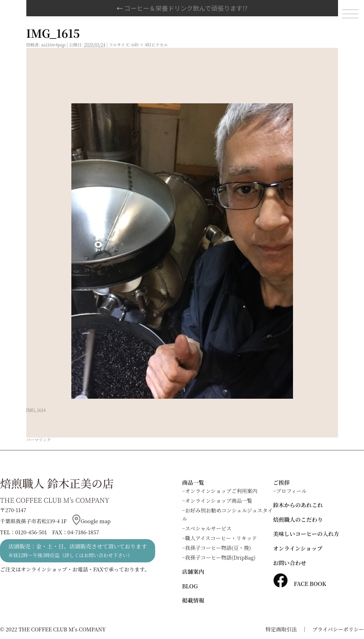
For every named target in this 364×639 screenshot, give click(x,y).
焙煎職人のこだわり (298, 520)
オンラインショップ (298, 548)
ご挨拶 (281, 482)
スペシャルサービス (208, 528)
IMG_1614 (36, 410)
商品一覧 (193, 482)
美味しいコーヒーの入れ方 (306, 534)
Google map (91, 521)
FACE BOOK (300, 584)
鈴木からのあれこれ (298, 505)
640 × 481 (141, 45)
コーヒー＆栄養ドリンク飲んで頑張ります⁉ (182, 8)
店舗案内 (193, 572)
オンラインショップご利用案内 (221, 491)
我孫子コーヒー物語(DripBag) (220, 557)
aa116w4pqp (54, 45)
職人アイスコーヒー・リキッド (221, 538)
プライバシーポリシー (338, 629)
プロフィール (291, 491)
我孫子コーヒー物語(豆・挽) (218, 548)
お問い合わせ (290, 563)
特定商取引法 (281, 629)
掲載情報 (193, 600)
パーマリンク (39, 439)
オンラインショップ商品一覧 (219, 500)
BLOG (190, 586)
